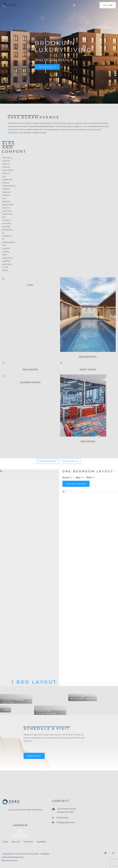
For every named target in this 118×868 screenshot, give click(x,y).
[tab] (47, 461)
